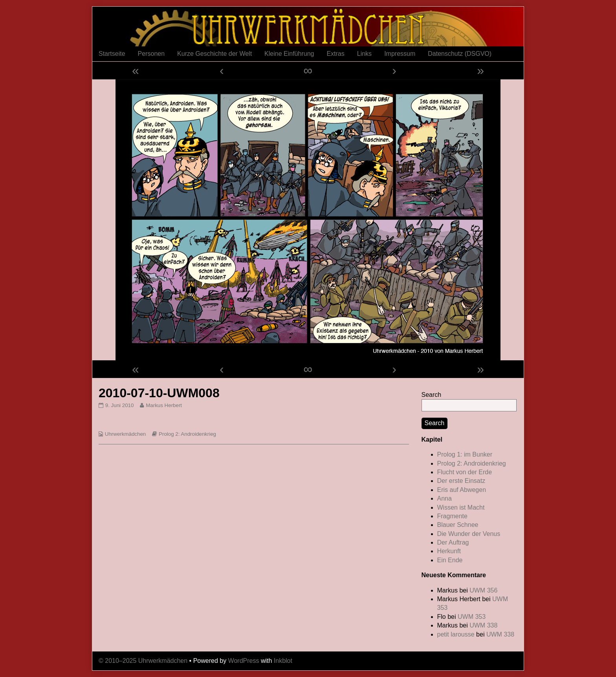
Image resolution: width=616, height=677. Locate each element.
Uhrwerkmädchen (125, 434)
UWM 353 (472, 617)
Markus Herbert (164, 405)
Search (432, 395)
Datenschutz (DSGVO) (460, 54)
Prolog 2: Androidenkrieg (187, 434)
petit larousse (456, 634)
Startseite (112, 54)
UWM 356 (483, 590)
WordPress (244, 661)
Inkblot (283, 661)
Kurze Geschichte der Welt (214, 54)
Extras (335, 54)
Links (364, 54)
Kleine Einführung (289, 54)
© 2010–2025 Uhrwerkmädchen (143, 661)
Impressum (400, 54)
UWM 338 (483, 625)
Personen (151, 54)
